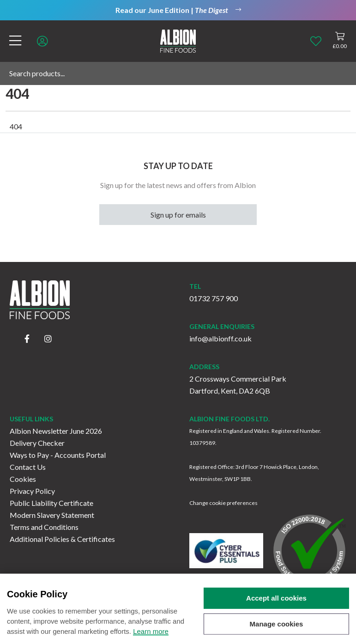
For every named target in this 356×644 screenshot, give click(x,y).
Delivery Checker (37, 443)
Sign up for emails (178, 215)
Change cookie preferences (223, 503)
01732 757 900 (214, 298)
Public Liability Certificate (51, 503)
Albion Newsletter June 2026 (56, 431)
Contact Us (28, 467)
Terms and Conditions (44, 527)
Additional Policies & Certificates (62, 539)
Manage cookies (277, 632)
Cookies (23, 479)
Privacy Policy (32, 491)
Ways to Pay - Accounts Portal (58, 455)
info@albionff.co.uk (220, 338)
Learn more (151, 639)
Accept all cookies (276, 606)
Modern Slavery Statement (52, 515)
